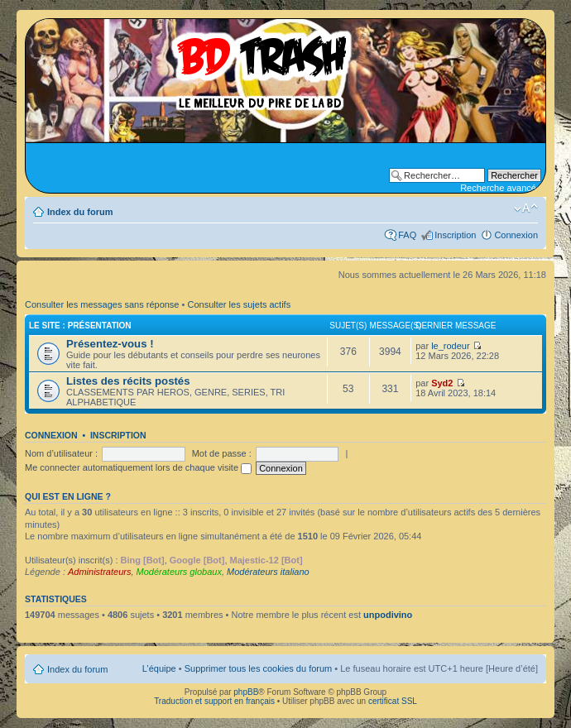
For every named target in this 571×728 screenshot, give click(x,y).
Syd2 (442, 383)
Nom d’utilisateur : (61, 453)
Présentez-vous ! (110, 344)
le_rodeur (450, 346)
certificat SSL (393, 701)
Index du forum (80, 212)
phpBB (246, 692)
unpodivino (388, 615)
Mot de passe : (222, 453)
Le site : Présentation (80, 326)
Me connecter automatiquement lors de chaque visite (138, 467)
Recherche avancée (501, 188)
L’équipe (159, 668)
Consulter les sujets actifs (239, 304)
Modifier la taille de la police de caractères (526, 208)
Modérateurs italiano (268, 572)
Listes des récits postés (128, 381)
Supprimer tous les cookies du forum (259, 668)
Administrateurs (99, 572)
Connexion (516, 235)
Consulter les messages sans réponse (102, 304)
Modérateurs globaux (179, 572)
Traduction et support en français (214, 701)
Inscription (455, 235)
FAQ (407, 235)
